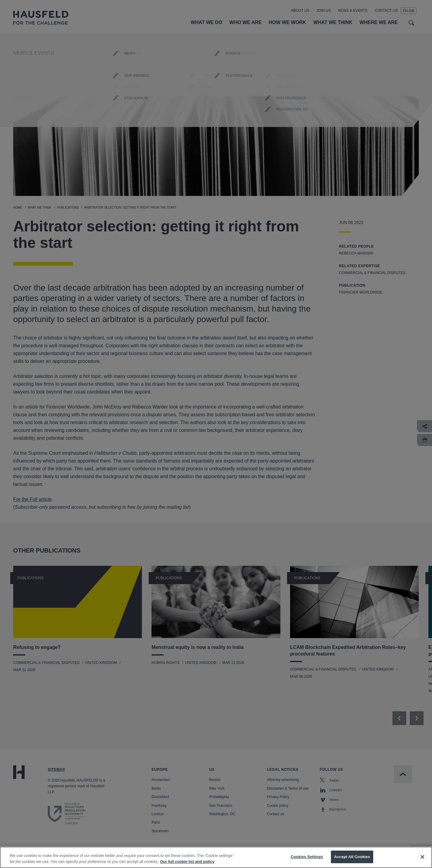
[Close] (422, 857)
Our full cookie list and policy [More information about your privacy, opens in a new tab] (187, 862)
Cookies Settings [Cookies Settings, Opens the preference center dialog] (307, 857)
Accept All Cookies (352, 857)
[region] (216, 857)
